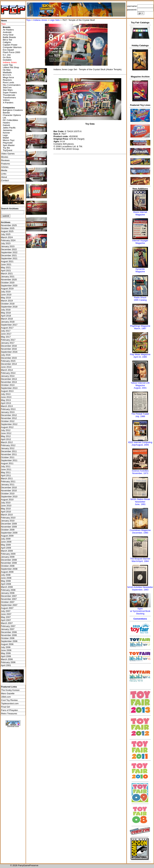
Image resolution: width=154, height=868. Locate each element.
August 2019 (7, 289)
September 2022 (9, 252)
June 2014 (6, 367)
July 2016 (6, 355)
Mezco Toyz (9, 140)
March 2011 (7, 478)
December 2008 (9, 560)
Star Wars (8, 90)
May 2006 (6, 653)
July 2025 (6, 234)
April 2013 (6, 403)
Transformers (9, 98)
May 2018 (6, 313)
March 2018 (7, 319)
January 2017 (8, 343)
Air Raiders (8, 30)
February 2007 (8, 626)
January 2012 (8, 448)
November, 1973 (140, 473)
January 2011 (8, 484)
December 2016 (9, 346)
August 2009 (7, 536)
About (4, 177)
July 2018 (6, 310)
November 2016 (9, 349)
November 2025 (9, 225)
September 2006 (9, 641)
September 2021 (9, 258)
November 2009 (9, 527)
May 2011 (6, 472)
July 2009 (6, 539)
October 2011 (8, 457)
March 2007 (7, 623)
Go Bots (7, 57)
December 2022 (9, 249)
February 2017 (8, 340)
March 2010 (7, 515)
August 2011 (7, 463)
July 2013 (6, 394)
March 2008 (7, 587)
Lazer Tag (8, 65)
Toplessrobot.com (10, 703)
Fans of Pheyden (10, 710)
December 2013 (9, 379)
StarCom (7, 87)
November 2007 (9, 599)
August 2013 (7, 391)
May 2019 (6, 298)
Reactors (7, 80)
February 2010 (8, 518)
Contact (5, 180)
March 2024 (7, 237)
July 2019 (6, 292)
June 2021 (6, 264)
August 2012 (7, 427)
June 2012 (6, 433)
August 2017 (7, 328)
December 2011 (9, 451)
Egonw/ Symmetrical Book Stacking (140, 611)
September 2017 (9, 325)
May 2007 (6, 617)
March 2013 (7, 406)
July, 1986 (140, 416)
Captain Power (10, 45)
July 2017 (6, 331)
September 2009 (9, 533)
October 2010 (8, 494)
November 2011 (9, 454)
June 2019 (6, 295)
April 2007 (6, 620)
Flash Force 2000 (12, 52)
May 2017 (6, 337)
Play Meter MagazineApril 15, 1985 (140, 356)
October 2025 (8, 228)
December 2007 (9, 596)
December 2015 (9, 358)
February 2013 (8, 409)
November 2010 (9, 491)
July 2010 (6, 503)
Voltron (6, 100)
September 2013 (9, 388)
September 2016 (9, 352)
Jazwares (8, 130)
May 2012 (6, 436)
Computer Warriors (12, 47)
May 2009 (6, 545)
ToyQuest (8, 150)
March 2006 (7, 659)
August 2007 (7, 608)
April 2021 (6, 270)
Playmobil (8, 143)
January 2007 (8, 629)
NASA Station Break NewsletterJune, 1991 (140, 502)
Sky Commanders (12, 85)
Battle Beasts (9, 37)
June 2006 (6, 650)
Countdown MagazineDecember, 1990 (140, 531)
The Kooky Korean (10, 690)
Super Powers (10, 93)
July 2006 (6, 647)
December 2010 (9, 487)
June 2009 (6, 542)
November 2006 (9, 635)
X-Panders (8, 103)
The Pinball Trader (140, 414)
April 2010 (6, 512)
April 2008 (6, 584)
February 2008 (8, 590)
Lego (5, 135)
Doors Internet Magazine (140, 213)
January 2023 (8, 246)
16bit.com (6, 697)
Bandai (6, 113)
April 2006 (6, 656)
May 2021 (6, 267)
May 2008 (6, 581)
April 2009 (6, 548)
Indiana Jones (40, 20)
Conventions (140, 619)
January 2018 (8, 322)
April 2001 (6, 665)
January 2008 (8, 593)
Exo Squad (8, 50)
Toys (28, 20)
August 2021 (7, 261)
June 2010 (6, 506)
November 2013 (9, 382)
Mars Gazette (8, 693)
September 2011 (9, 460)
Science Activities (140, 471)
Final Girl (6, 707)
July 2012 (6, 430)
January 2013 (8, 412)
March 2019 (7, 301)
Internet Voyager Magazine (140, 242)
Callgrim (7, 42)
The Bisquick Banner (140, 559)
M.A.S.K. (7, 75)
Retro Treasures (9, 714)
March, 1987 (140, 328)
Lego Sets (55, 20)
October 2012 (8, 421)
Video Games (8, 154)
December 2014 (9, 364)
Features (6, 164)
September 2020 (9, 286)
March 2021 (7, 274)
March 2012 (7, 442)
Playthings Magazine (140, 326)
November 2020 (9, 280)
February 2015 (8, 361)
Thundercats (9, 95)
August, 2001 (140, 388)
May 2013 (6, 400)
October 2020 (8, 283)
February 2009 (8, 554)
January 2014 (8, 376)
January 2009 (8, 557)
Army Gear (8, 35)
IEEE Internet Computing (140, 442)
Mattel (6, 138)
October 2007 (8, 602)
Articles (5, 167)
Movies (5, 157)
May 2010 (6, 509)
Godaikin (7, 60)
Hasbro (6, 123)
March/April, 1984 (140, 561)
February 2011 (8, 481)
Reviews (5, 160)
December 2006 (9, 632)
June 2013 (6, 397)
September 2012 (9, 424)
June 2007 (6, 614)
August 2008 (7, 572)
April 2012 (6, 439)
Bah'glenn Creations (13, 110)
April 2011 (6, 475)
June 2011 (6, 469)
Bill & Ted (7, 40)
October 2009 (8, 530)
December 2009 (9, 524)
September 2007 (9, 605)
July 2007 (6, 611)
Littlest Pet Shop (11, 67)
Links (4, 174)
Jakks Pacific (9, 128)
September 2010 (9, 497)
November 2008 (9, 563)
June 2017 (6, 334)
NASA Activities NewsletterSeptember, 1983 (140, 588)
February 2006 (8, 662)
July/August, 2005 (140, 445)
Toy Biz (6, 148)
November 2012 (9, 418)
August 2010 (7, 500)
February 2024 (8, 240)
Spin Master (9, 145)
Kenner (6, 133)
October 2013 (8, 385)
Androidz (7, 32)
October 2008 (8, 566)
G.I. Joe (7, 55)
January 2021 (8, 277)
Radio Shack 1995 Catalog (140, 299)
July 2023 (6, 243)
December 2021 (9, 255)
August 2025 (7, 231)
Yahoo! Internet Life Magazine (140, 384)
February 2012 (8, 445)
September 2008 (9, 569)
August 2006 (7, 644)
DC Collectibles (10, 120)
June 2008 (6, 578)
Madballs (7, 72)
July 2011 (6, 466)
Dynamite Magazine (140, 270)
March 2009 (7, 551)
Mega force (8, 77)
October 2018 (8, 304)
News (4, 21)
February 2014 (8, 373)
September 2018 (9, 307)
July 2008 (6, 575)
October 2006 (8, 638)
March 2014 (7, 370)
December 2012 (9, 415)
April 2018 (6, 316)
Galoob (6, 125)
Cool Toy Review (9, 700)
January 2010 (8, 521)
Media (4, 170)
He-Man (7, 70)
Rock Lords (8, 82)
